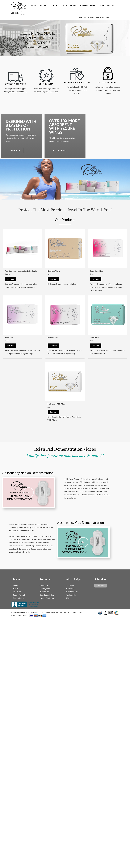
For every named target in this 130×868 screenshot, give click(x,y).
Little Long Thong (54, 270)
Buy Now (11, 278)
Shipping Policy (45, 587)
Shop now (15, 149)
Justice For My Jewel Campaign (71, 611)
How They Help (72, 590)
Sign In (16, 587)
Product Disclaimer (47, 597)
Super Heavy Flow (97, 270)
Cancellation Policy (47, 593)
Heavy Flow (9, 336)
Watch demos (60, 149)
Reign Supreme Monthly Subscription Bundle (21, 270)
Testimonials (71, 593)
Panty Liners (94, 336)
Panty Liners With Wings (56, 402)
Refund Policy (45, 590)
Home (15, 584)
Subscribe (101, 584)
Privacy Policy (18, 597)
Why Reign (70, 587)
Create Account (19, 593)
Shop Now (70, 584)
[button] (127, 37)
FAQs (68, 597)
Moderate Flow (53, 336)
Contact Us (44, 584)
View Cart (17, 590)
